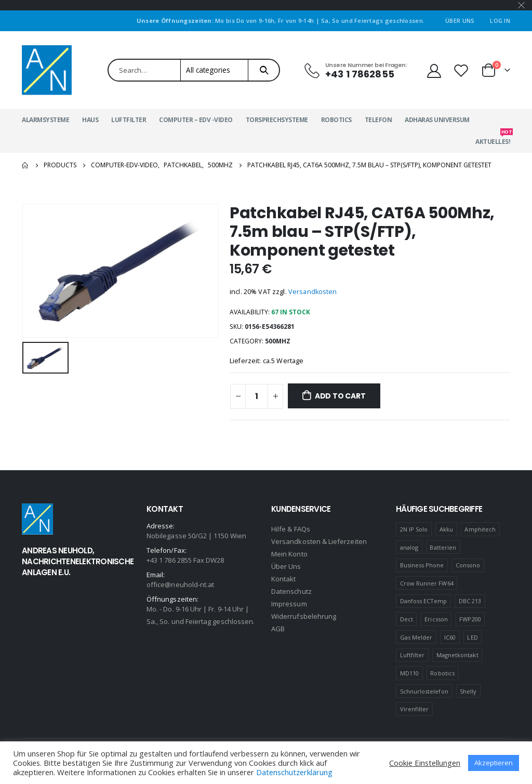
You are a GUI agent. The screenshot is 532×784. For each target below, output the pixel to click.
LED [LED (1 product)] (472, 637)
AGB (278, 629)
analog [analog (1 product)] (409, 547)
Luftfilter (129, 120)
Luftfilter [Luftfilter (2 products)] (413, 655)
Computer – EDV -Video (196, 120)
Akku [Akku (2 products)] (446, 529)
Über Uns (460, 21)
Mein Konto (289, 554)
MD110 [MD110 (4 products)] (409, 673)
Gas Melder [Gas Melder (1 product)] (416, 637)
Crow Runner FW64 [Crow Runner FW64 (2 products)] (427, 583)
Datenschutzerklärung (294, 772)
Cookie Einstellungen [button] (425, 763)
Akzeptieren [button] (494, 763)
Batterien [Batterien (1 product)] (443, 547)
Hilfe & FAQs (291, 529)
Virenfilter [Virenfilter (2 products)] (415, 709)
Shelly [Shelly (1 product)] (468, 691)
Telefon (378, 120)
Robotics (336, 120)
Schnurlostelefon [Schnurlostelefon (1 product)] (424, 691)
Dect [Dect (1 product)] (407, 619)
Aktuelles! (493, 138)
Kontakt (283, 579)
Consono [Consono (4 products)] (468, 565)
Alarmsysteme (45, 120)
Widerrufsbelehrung (304, 616)
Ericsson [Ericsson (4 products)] (436, 619)
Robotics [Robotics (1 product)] (442, 673)
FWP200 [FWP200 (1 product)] (470, 619)
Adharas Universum (437, 120)
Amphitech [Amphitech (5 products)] (480, 529)
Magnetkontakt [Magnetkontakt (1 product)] (457, 655)
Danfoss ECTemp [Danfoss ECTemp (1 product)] (424, 601)
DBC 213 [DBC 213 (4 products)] (470, 601)
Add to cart (340, 396)
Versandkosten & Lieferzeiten (319, 541)
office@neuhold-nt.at (180, 584)
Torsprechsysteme (277, 120)
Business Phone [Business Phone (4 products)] (422, 565)
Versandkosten (313, 292)
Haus (90, 120)
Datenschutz (291, 591)
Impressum (289, 604)
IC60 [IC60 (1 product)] (450, 637)
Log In (500, 21)
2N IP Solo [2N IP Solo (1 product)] (414, 529)
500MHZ (278, 341)
